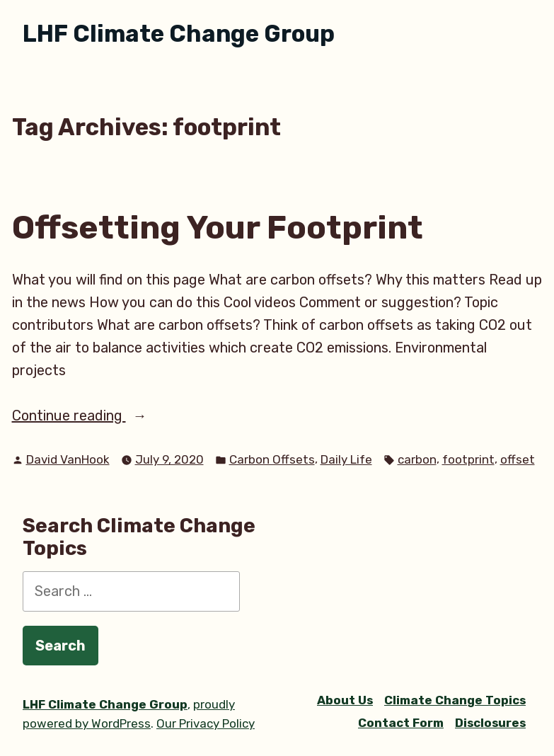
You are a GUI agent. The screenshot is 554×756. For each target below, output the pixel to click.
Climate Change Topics (455, 700)
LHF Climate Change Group (179, 34)
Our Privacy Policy (206, 723)
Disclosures (490, 723)
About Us (345, 700)
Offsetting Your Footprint (218, 227)
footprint (468, 459)
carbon (417, 459)
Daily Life (346, 459)
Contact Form (401, 723)
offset (518, 459)
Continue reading (104, 416)
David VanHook (68, 459)
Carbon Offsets (272, 459)
